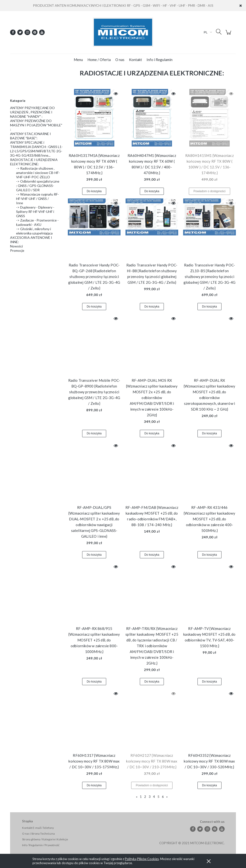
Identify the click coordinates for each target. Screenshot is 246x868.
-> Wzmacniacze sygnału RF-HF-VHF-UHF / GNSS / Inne (37, 199)
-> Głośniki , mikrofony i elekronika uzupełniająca (34, 231)
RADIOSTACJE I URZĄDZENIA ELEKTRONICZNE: (34, 162)
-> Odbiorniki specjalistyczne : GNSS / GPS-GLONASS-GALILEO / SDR (38, 186)
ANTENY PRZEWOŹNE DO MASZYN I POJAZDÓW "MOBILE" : (36, 125)
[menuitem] (78, 60)
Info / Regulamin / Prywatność (41, 845)
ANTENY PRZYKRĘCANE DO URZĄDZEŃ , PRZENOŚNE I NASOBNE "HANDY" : (32, 112)
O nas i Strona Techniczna (38, 834)
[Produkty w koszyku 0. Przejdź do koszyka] (229, 35)
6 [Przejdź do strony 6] (163, 797)
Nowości (16, 246)
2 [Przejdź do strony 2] (145, 797)
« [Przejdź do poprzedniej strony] (137, 797)
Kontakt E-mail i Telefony (38, 828)
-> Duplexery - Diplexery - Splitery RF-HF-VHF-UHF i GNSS (35, 212)
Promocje (17, 250)
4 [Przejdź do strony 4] (154, 797)
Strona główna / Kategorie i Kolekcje (45, 839)
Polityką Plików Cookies (142, 859)
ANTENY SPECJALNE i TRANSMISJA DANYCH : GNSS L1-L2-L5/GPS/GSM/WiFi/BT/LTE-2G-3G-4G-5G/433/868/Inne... (36, 149)
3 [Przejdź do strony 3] (150, 797)
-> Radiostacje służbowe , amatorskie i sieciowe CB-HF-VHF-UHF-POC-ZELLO (38, 173)
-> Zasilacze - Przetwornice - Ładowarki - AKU (37, 222)
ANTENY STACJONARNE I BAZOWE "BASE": (31, 136)
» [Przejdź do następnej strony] (167, 797)
